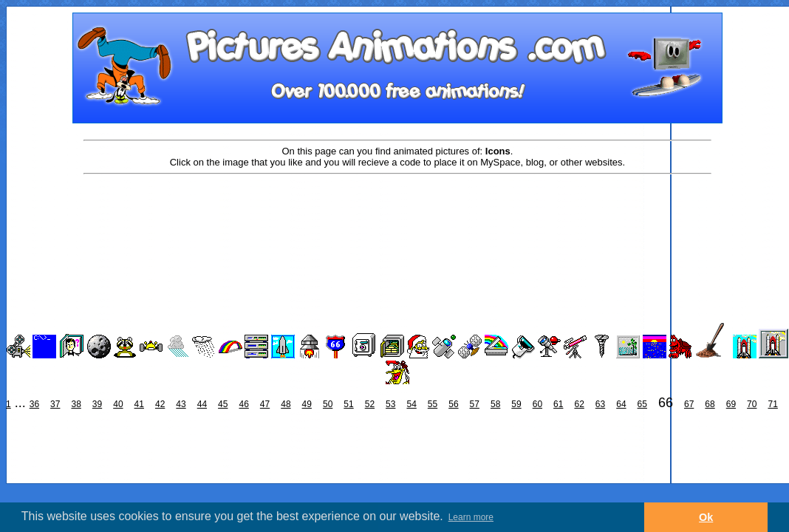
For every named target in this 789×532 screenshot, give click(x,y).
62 (579, 404)
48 (286, 404)
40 (118, 404)
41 (139, 404)
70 (752, 404)
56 (453, 404)
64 (621, 404)
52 (370, 404)
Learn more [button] (471, 517)
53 (390, 404)
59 (516, 404)
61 (558, 404)
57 (475, 404)
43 (181, 404)
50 (328, 404)
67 (689, 404)
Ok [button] (706, 517)
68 (710, 404)
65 (642, 404)
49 (307, 404)
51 (348, 404)
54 (411, 404)
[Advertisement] (397, 223)
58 (495, 404)
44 (202, 404)
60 (537, 404)
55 (433, 404)
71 (772, 404)
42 (160, 404)
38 (76, 404)
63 (600, 404)
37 (55, 404)
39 (97, 404)
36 (34, 404)
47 (265, 404)
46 (243, 404)
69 (731, 404)
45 (223, 404)
